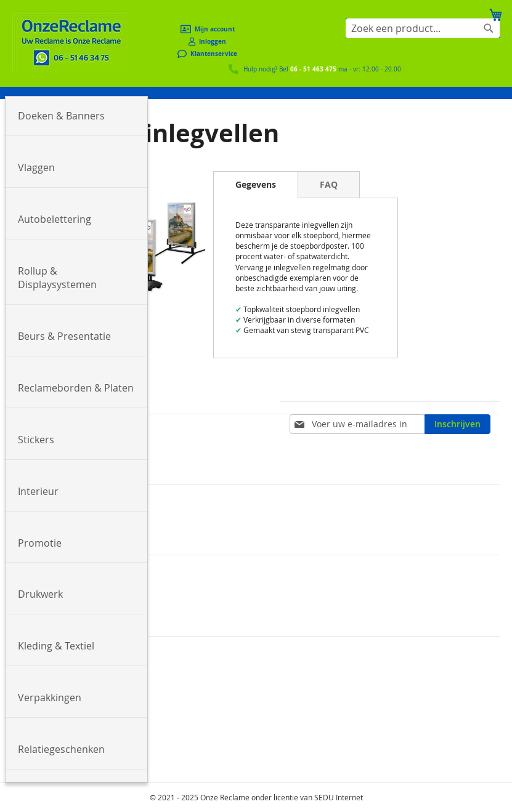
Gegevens (256, 184)
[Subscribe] (457, 424)
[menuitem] (76, 116)
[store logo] (71, 42)
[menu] (256, 93)
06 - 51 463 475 (313, 69)
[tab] (256, 185)
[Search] (489, 28)
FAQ (329, 184)
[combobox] (423, 28)
